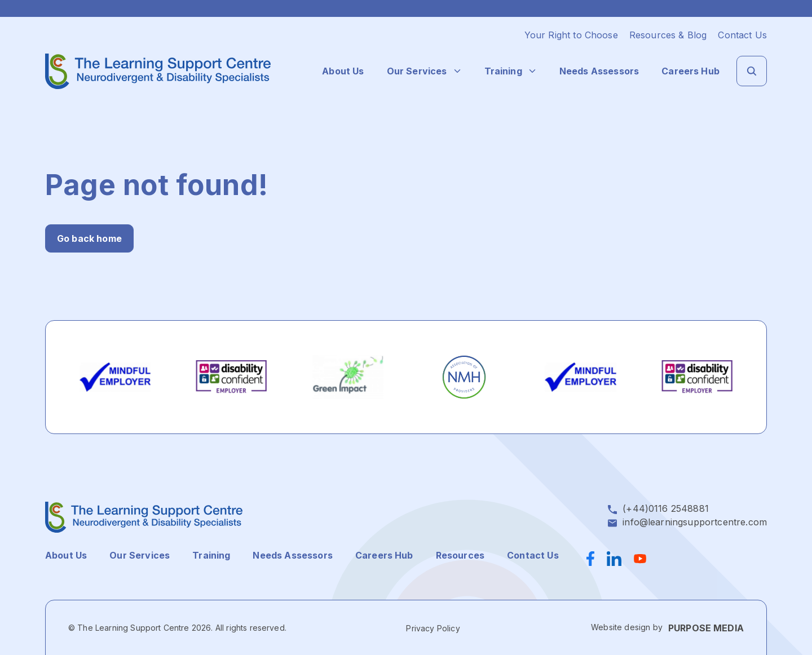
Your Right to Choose (571, 35)
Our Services (417, 71)
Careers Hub (690, 71)
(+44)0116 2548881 (666, 508)
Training (503, 71)
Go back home (89, 238)
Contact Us (742, 35)
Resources (460, 555)
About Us (343, 71)
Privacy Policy (433, 628)
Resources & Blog (668, 35)
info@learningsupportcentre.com (695, 522)
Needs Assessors (599, 71)
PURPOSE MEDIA (706, 628)
